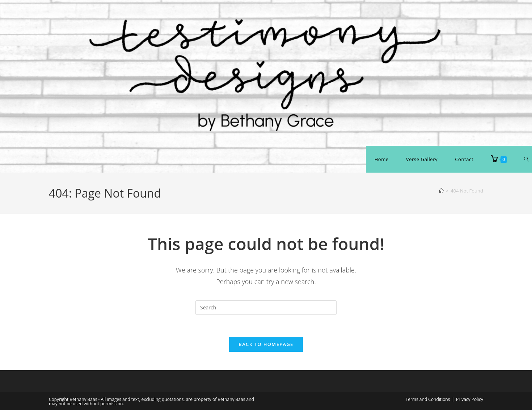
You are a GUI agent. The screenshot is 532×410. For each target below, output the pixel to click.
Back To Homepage (266, 344)
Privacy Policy (470, 399)
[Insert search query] (266, 308)
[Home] (441, 191)
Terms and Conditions (428, 399)
